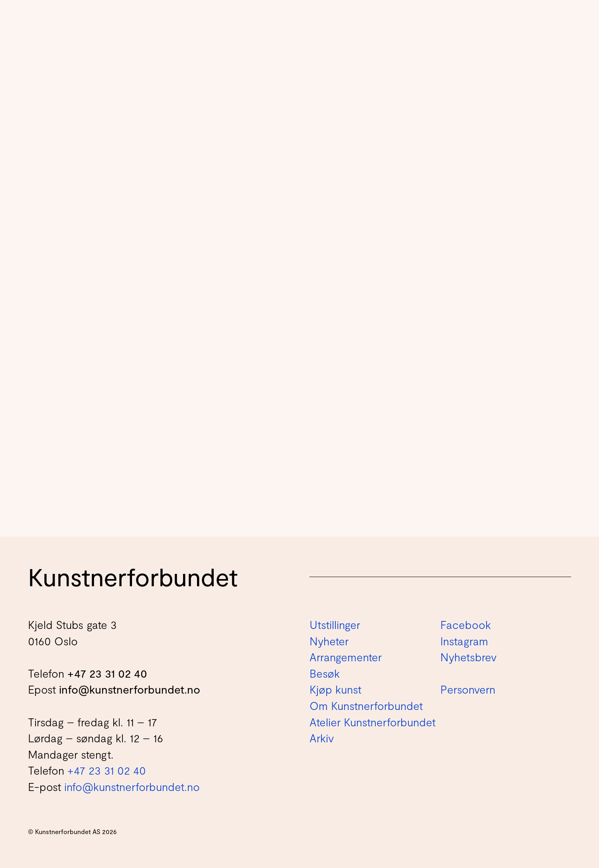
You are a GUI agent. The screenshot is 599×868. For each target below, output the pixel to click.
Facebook (466, 625)
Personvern (468, 689)
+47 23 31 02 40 (107, 673)
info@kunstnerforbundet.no (130, 689)
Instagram (464, 641)
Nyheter (329, 641)
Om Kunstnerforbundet (366, 706)
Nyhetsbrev (468, 657)
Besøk (325, 673)
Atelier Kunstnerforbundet (372, 722)
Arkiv (322, 738)
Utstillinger (335, 625)
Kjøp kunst (335, 689)
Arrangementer (346, 657)
